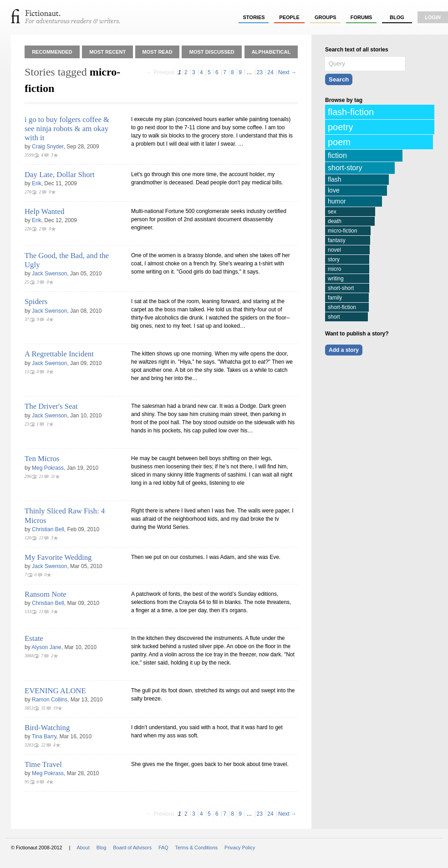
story (334, 259)
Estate (34, 638)
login (433, 17)
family (335, 298)
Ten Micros (42, 459)
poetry (341, 127)
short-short (341, 288)
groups (326, 17)
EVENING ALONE (55, 691)
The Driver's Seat (51, 406)
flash (335, 179)
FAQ (163, 848)
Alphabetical (271, 52)
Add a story (344, 350)
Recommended (52, 52)
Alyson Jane (46, 647)
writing (336, 279)
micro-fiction (343, 231)
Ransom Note (46, 594)
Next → (287, 72)
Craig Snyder (48, 147)
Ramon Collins (50, 700)
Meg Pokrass (48, 468)
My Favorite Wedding (58, 557)
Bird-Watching (47, 728)
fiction (337, 155)
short (334, 317)
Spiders (36, 302)
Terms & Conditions (197, 848)
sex (332, 212)
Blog (397, 17)
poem (339, 142)
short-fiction (342, 307)
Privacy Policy (240, 848)
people (289, 17)
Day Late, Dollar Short (60, 175)
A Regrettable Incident (59, 354)
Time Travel (43, 764)
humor (337, 201)
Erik (37, 183)
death (335, 221)
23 (260, 72)
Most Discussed (212, 52)
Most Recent (107, 52)
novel (334, 250)
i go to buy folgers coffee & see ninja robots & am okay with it (67, 129)
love (334, 190)
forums (361, 17)
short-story (345, 168)
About (83, 848)
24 (270, 72)
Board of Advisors (132, 848)
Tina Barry (44, 736)
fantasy (337, 240)
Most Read (158, 52)
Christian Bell (48, 529)
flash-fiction (351, 112)
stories (254, 17)
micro (334, 269)
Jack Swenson (49, 274)
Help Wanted (44, 211)
